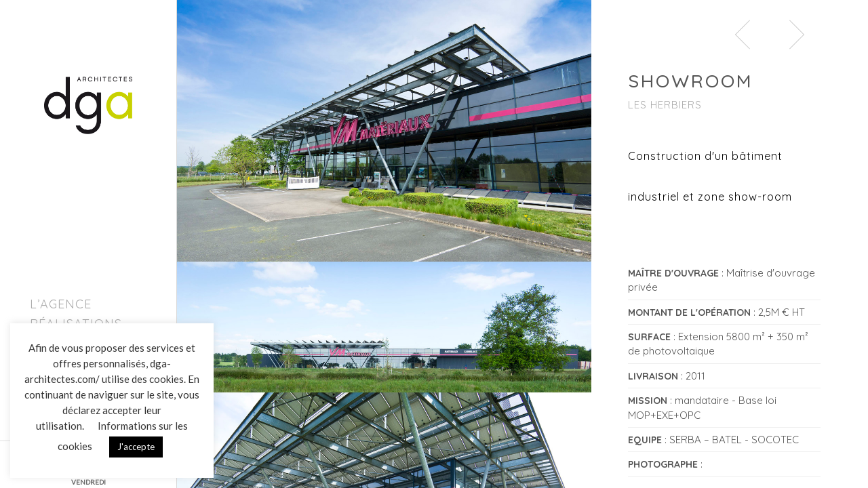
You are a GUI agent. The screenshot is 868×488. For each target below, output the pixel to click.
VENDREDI (88, 482)
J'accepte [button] (136, 447)
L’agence (61, 304)
